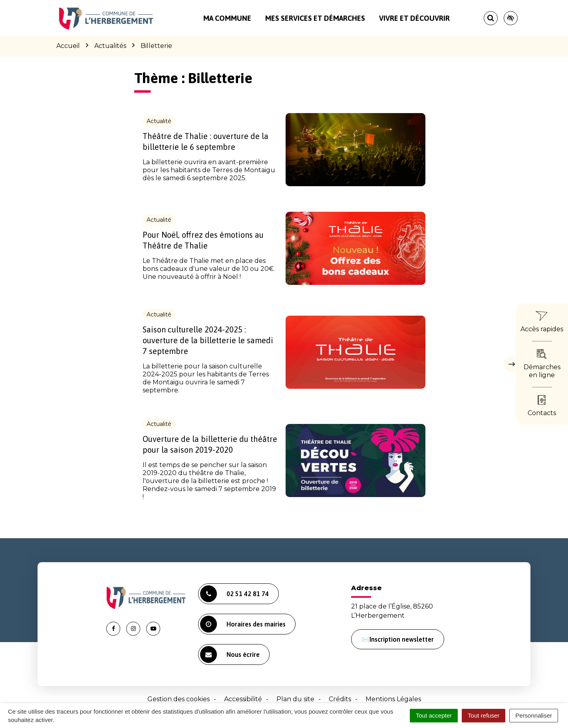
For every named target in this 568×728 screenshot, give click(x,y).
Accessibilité (243, 699)
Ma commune (227, 18)
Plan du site (295, 699)
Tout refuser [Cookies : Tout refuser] (484, 715)
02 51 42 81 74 (234, 594)
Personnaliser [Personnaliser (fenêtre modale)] (534, 715)
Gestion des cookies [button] (179, 699)
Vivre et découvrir (414, 18)
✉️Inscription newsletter (398, 639)
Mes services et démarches (315, 18)
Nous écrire (230, 654)
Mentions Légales (393, 699)
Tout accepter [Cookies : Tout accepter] (434, 715)
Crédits (340, 699)
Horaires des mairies (243, 624)
